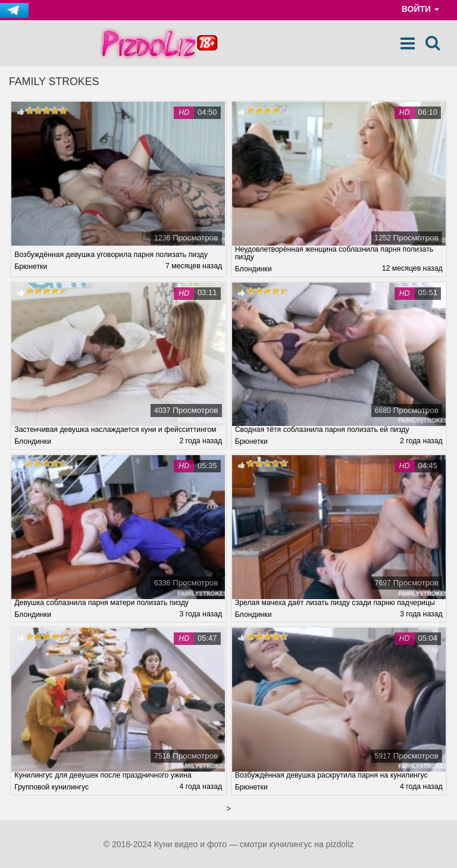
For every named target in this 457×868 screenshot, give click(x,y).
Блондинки (253, 269)
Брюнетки (31, 267)
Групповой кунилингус (51, 787)
